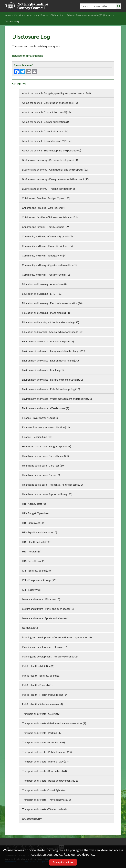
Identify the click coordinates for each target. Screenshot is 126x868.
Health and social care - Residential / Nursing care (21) (52, 485)
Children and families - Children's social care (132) (50, 217)
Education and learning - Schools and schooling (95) (51, 322)
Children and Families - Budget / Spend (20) (46, 198)
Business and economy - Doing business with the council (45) (56, 179)
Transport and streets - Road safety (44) (44, 771)
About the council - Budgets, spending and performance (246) (56, 93)
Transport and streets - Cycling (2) (41, 714)
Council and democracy (27, 15)
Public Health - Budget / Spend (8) (41, 675)
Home (9, 15)
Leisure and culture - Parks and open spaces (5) (48, 609)
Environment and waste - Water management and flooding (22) (57, 399)
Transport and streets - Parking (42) (42, 733)
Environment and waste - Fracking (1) (43, 370)
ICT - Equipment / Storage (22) (39, 580)
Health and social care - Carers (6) (41, 475)
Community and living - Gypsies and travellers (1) (49, 265)
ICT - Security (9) (32, 590)
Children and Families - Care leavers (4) (44, 208)
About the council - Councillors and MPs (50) (47, 141)
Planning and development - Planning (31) (45, 647)
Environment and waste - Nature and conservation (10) (52, 380)
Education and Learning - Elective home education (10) (52, 303)
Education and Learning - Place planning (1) (46, 313)
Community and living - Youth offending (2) (46, 274)
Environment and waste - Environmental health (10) (50, 360)
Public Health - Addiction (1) (38, 666)
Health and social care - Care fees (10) (43, 465)
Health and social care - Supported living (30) (47, 494)
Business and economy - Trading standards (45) (48, 189)
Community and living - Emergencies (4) (44, 255)
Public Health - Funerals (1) (37, 685)
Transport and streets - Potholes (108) (43, 742)
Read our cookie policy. (79, 855)
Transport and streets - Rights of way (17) (45, 761)
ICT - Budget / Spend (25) (36, 570)
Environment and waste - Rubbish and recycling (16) (51, 389)
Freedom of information (53, 15)
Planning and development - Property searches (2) (50, 656)
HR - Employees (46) (34, 523)
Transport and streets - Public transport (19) (47, 752)
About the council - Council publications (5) (46, 122)
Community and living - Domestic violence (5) (47, 246)
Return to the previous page (28, 56)
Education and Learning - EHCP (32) (42, 294)
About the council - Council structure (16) (45, 131)
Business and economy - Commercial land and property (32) (55, 169)
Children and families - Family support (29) (46, 227)
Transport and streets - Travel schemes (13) (46, 800)
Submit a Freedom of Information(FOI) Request (91, 15)
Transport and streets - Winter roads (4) (44, 809)
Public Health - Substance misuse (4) (42, 704)
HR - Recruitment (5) (34, 561)
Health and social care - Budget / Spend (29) (47, 446)
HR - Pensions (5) (32, 551)
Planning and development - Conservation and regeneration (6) (57, 637)
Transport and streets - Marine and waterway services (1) (54, 723)
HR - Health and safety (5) (37, 542)
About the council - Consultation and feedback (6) (50, 103)
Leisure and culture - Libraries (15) (41, 599)
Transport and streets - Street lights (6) (44, 790)
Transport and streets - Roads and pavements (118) (51, 781)
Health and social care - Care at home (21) (45, 456)
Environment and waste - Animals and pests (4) (48, 341)
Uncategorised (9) (32, 819)
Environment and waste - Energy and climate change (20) (53, 351)
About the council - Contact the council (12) (46, 112)
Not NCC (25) (30, 628)
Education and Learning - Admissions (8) (44, 284)
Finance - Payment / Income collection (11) (46, 427)
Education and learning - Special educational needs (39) (53, 332)
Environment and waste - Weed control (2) (46, 408)
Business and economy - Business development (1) (50, 160)
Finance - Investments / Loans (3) (40, 418)
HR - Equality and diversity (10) (39, 532)
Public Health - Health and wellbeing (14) (45, 695)
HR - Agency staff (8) (34, 504)
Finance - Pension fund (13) (37, 437)
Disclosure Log (12, 21)
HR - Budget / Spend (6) (35, 513)
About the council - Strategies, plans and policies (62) (52, 150)
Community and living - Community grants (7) (47, 236)
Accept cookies (63, 862)
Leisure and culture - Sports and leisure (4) (45, 618)
